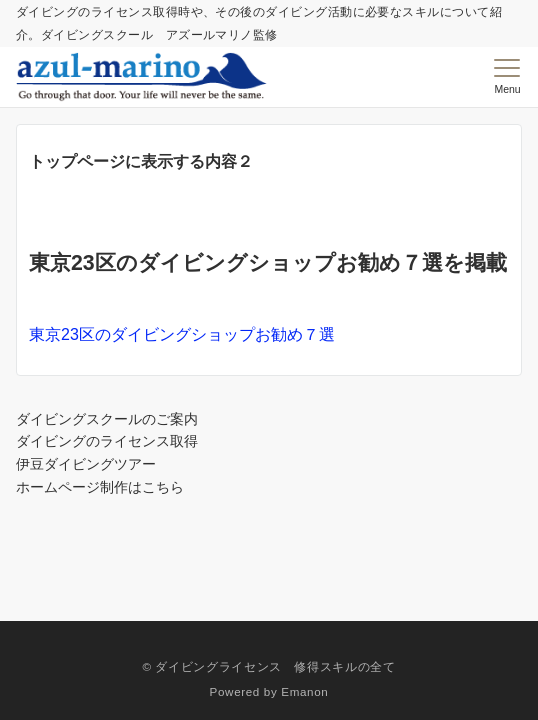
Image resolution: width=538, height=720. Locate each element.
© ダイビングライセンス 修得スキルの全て (268, 666)
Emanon (304, 691)
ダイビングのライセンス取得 (107, 441)
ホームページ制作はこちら (100, 487)
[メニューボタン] (507, 77)
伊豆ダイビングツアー (86, 464)
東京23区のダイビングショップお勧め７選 (182, 334)
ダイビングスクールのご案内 (107, 419)
